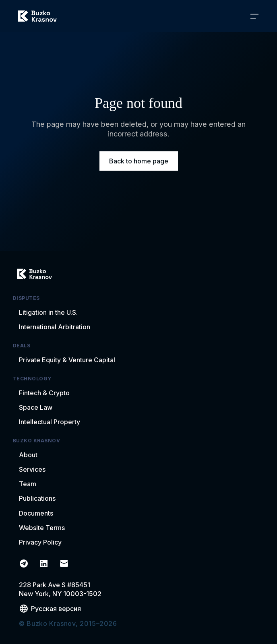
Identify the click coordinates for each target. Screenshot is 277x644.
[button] (254, 16)
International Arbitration (55, 327)
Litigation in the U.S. (48, 312)
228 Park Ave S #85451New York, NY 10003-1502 (60, 589)
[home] (37, 16)
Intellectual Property (50, 422)
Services (32, 469)
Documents (36, 513)
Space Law (36, 407)
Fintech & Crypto (44, 393)
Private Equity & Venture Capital (67, 360)
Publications (37, 498)
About (28, 455)
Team (28, 484)
